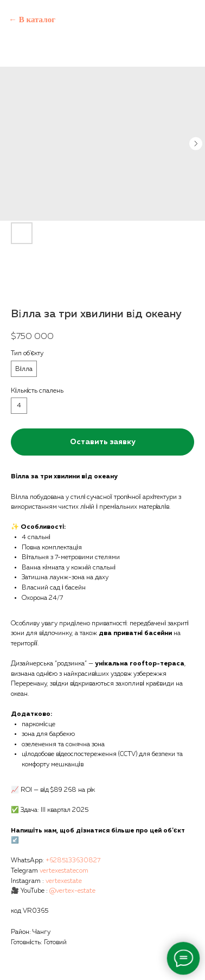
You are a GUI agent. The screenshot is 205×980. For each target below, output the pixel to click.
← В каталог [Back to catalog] (32, 20)
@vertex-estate (72, 891)
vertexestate (64, 881)
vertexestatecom (64, 871)
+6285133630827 (73, 861)
